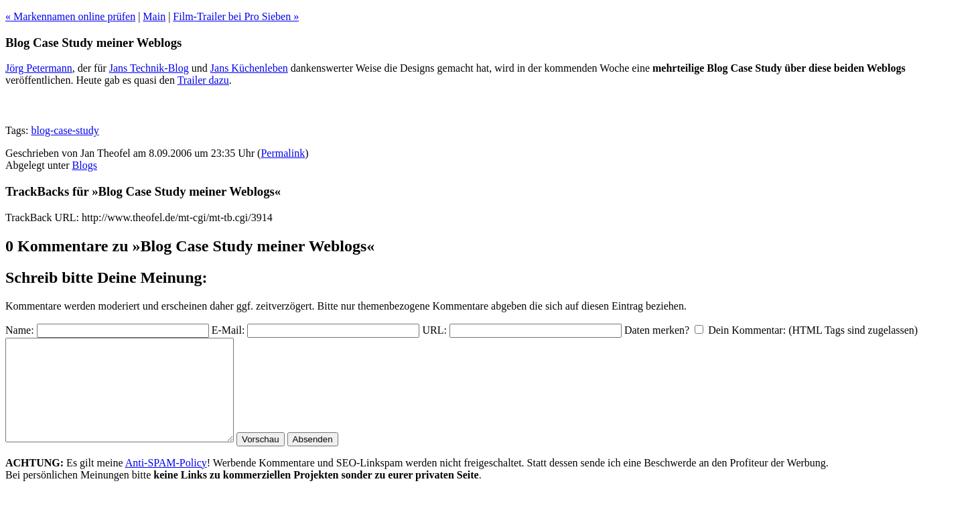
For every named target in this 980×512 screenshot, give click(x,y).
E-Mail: (228, 330)
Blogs (85, 165)
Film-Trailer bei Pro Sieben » (236, 16)
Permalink (283, 153)
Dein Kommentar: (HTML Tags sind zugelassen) (813, 330)
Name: (20, 330)
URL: (434, 330)
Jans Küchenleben (249, 68)
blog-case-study (65, 130)
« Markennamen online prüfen (70, 16)
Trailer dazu (203, 80)
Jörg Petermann (39, 68)
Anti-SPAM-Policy (166, 483)
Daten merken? (657, 330)
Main (154, 16)
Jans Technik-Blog (149, 68)
